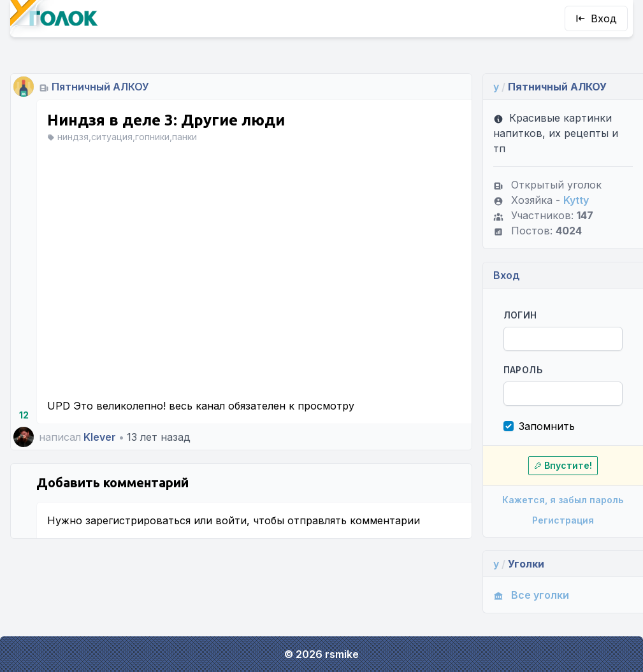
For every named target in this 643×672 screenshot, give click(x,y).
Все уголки (531, 595)
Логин (520, 315)
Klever (100, 437)
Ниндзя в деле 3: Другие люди (166, 120)
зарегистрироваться (138, 520)
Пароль (523, 370)
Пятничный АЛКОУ (100, 87)
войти (231, 520)
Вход (596, 18)
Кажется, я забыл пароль (563, 500)
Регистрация (563, 520)
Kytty (576, 200)
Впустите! (563, 465)
